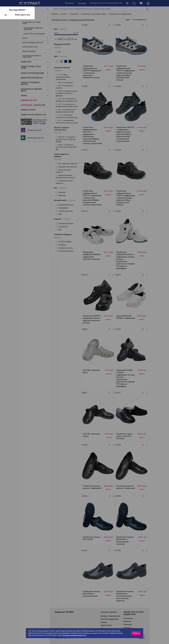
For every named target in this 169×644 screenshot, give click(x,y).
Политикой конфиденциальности (74, 635)
